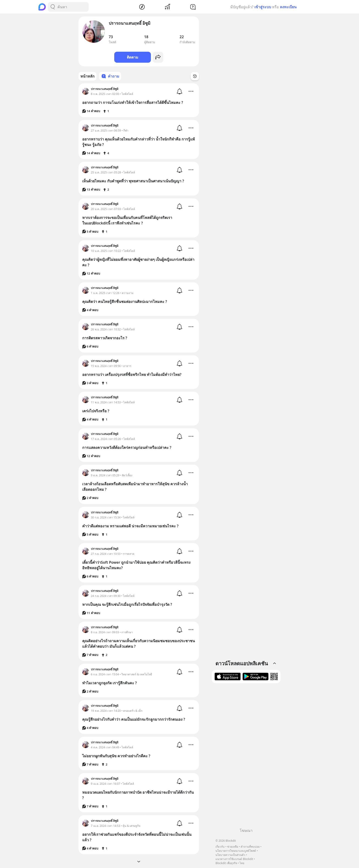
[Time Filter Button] (195, 76)
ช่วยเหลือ (233, 847)
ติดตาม (133, 57)
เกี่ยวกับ (220, 847)
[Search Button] (53, 7)
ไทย (242, 863)
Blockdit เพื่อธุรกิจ (226, 863)
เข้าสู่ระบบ (263, 7)
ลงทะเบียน (288, 7)
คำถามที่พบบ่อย (250, 847)
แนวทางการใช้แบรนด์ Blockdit (234, 859)
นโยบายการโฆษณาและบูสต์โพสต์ (236, 851)
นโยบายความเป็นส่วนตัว (230, 855)
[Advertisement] (246, 757)
